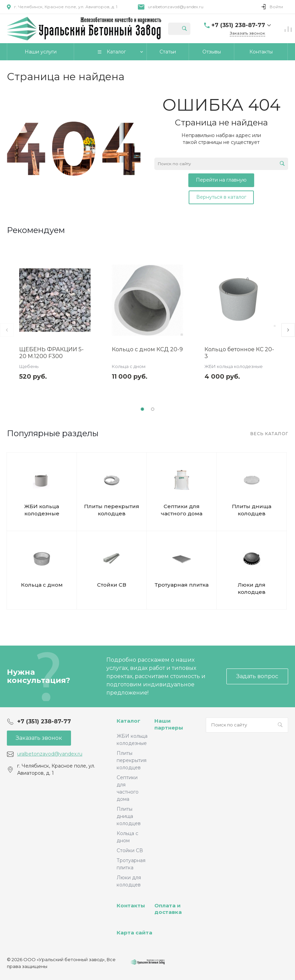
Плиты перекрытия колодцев (112, 510)
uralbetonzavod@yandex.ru (176, 7)
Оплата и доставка (168, 909)
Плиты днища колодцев (252, 510)
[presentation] (7, 330)
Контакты (131, 905)
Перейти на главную (221, 180)
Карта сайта (134, 933)
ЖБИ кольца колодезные (234, 366)
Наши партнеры (169, 724)
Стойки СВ (112, 585)
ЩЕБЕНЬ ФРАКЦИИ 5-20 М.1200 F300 (51, 353)
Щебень (29, 366)
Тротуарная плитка (182, 585)
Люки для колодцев (252, 588)
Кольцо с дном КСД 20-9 (147, 349)
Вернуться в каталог (221, 197)
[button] (142, 409)
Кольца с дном (129, 366)
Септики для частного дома (182, 510)
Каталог (128, 721)
